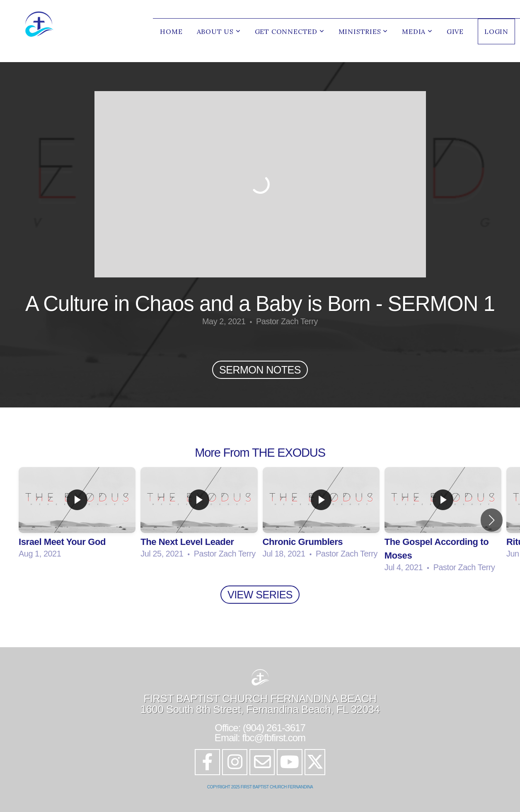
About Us (219, 31)
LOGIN (496, 31)
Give (455, 31)
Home (171, 31)
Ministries (363, 31)
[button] (492, 520)
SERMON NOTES (260, 370)
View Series (260, 595)
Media (417, 31)
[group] (77, 513)
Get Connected (290, 31)
